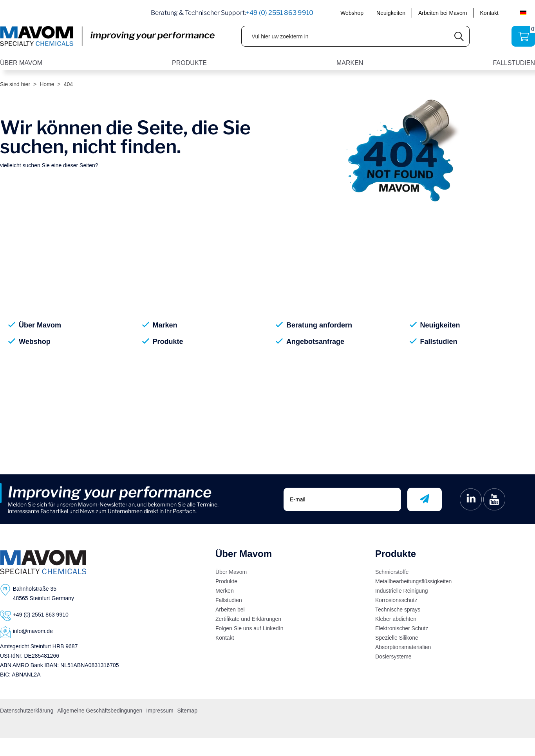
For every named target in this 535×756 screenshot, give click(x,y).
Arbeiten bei (230, 610)
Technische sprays (398, 610)
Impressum (160, 711)
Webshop (352, 13)
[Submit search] (459, 36)
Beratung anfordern (319, 325)
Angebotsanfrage (315, 342)
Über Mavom (40, 325)
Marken (165, 325)
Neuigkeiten (391, 13)
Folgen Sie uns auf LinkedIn (249, 628)
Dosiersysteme (393, 657)
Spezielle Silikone (397, 638)
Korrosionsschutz (396, 600)
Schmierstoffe (392, 572)
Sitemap (187, 711)
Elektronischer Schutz (402, 628)
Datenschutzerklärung (27, 711)
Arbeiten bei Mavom (443, 13)
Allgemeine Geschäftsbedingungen (100, 711)
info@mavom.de (33, 631)
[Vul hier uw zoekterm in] (345, 36)
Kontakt (489, 13)
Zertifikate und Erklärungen (248, 619)
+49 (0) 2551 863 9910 (280, 13)
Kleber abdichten (396, 619)
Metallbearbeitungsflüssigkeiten (413, 581)
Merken (225, 591)
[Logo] (43, 562)
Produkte (168, 342)
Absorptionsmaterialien (403, 647)
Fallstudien (439, 342)
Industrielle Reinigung (402, 591)
